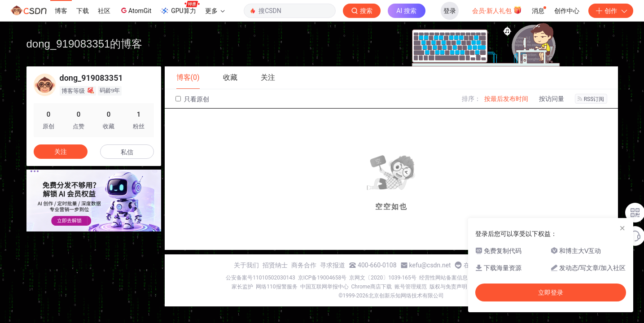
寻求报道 (333, 265)
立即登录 (551, 292)
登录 (450, 11)
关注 (61, 152)
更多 (215, 11)
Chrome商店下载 (372, 287)
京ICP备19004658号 (322, 278)
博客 (61, 11)
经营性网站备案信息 (443, 278)
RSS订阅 (591, 99)
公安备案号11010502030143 (260, 278)
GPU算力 (180, 8)
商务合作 (304, 265)
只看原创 (192, 99)
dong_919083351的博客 (85, 44)
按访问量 (552, 99)
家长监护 (242, 287)
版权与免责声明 (448, 287)
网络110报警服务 (276, 287)
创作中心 (567, 11)
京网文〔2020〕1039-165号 (383, 278)
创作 (611, 11)
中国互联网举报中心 (324, 287)
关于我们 (246, 265)
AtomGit (135, 10)
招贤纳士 (275, 265)
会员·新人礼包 (497, 10)
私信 (127, 152)
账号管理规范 (411, 287)
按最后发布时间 (506, 99)
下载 (83, 11)
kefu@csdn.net (430, 265)
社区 (104, 11)
